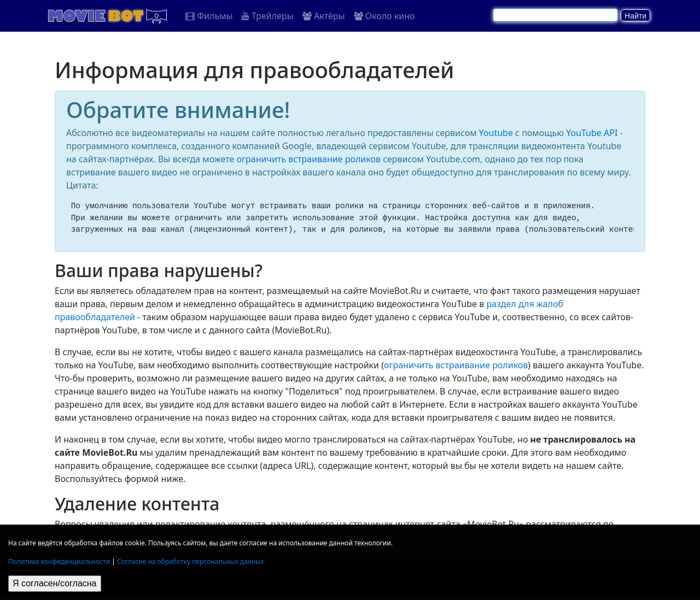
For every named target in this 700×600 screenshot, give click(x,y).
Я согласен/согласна (55, 583)
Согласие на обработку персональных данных (191, 561)
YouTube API (592, 133)
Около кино (384, 16)
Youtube (496, 133)
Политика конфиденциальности (59, 561)
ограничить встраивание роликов (309, 159)
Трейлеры (268, 16)
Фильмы (209, 16)
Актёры (324, 16)
